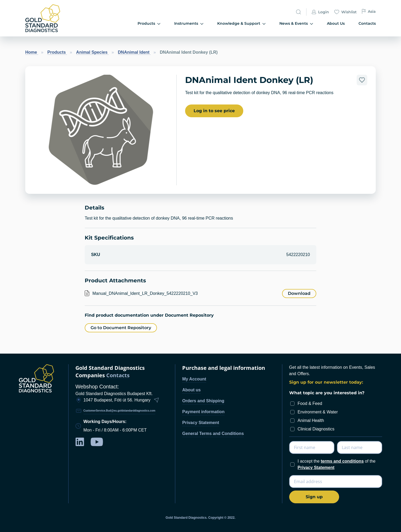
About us (191, 390)
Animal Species (93, 52)
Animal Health (311, 420)
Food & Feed (310, 403)
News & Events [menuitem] (296, 24)
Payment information (203, 412)
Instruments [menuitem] (189, 24)
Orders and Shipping (203, 401)
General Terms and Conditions (213, 433)
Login (320, 12)
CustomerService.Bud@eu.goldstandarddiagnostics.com (119, 411)
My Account (194, 379)
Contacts (118, 376)
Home (32, 52)
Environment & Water (318, 412)
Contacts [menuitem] (367, 23)
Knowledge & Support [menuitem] (241, 24)
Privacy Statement (201, 423)
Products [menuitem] (149, 24)
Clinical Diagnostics (316, 429)
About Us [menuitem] (336, 23)
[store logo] (52, 18)
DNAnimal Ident (134, 52)
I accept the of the (337, 464)
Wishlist (345, 12)
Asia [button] (369, 12)
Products (57, 52)
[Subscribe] (314, 497)
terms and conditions (342, 461)
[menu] (230, 24)
